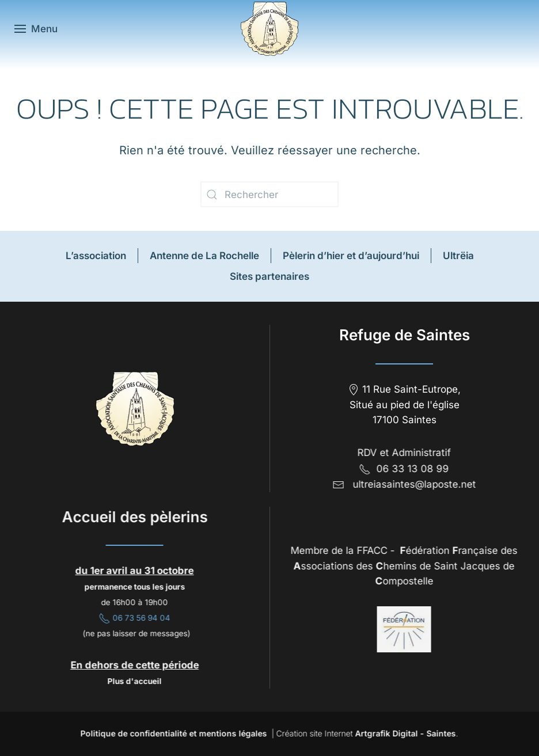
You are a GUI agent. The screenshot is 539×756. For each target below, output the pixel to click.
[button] (36, 29)
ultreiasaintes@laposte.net (412, 484)
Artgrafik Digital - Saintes (404, 733)
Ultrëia (458, 256)
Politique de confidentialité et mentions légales (172, 733)
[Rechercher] (269, 194)
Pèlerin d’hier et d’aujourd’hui (351, 256)
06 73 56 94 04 (133, 618)
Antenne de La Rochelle (204, 256)
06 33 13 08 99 (403, 469)
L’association (96, 256)
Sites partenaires (269, 276)
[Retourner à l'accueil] (269, 29)
